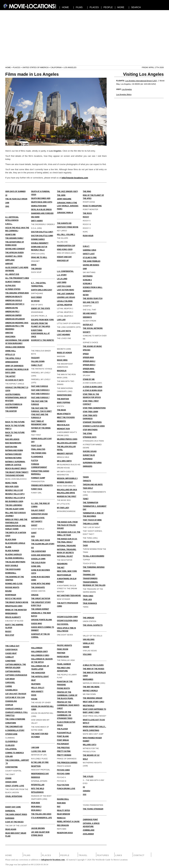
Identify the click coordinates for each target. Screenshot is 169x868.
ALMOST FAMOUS (13, 282)
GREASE (35, 595)
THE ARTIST (10, 376)
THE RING (87, 191)
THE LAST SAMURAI (65, 294)
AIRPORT (9, 264)
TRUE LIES (87, 599)
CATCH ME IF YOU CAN (15, 697)
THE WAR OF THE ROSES (94, 669)
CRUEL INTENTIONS (14, 796)
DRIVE (34, 265)
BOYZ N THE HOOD (13, 598)
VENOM (86, 647)
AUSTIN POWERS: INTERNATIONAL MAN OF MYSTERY (16, 397)
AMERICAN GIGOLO (14, 300)
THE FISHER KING (39, 453)
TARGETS (87, 481)
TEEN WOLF (88, 488)
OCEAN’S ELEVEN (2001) (67, 620)
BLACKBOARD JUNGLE (15, 543)
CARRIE (9, 686)
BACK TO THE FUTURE (15, 422)
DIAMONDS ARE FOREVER (42, 213)
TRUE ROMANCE (90, 603)
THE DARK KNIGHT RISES (16, 814)
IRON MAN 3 (36, 810)
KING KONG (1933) (65, 249)
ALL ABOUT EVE (12, 274)
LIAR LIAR (61, 320)
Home (8, 67)
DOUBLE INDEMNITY (40, 243)
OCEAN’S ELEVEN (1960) (67, 617)
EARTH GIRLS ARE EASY (42, 290)
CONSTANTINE (11, 767)
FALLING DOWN (38, 361)
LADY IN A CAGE (64, 286)
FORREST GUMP (38, 478)
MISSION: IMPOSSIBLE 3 (67, 478)
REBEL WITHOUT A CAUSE (68, 821)
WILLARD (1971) (90, 745)
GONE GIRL (36, 566)
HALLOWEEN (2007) (40, 651)
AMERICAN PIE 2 (12, 311)
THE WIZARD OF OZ (91, 755)
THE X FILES (88, 776)
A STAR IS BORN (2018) (93, 390)
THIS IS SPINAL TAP (91, 542)
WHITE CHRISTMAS (91, 730)
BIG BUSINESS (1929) (14, 501)
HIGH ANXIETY (37, 691)
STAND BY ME (89, 379)
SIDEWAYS (87, 317)
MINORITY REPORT (65, 453)
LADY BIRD (62, 282)
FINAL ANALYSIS (38, 449)
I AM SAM (35, 747)
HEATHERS (36, 684)
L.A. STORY (62, 275)
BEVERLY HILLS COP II (15, 494)
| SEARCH (135, 7)
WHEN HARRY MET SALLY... (94, 727)
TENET (86, 499)
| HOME (64, 7)
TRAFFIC (87, 571)
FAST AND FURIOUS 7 (40, 397)
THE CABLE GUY (12, 646)
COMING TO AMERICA (15, 753)
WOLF (85, 759)
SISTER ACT (88, 325)
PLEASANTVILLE (64, 733)
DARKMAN (10, 818)
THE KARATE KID (64, 223)
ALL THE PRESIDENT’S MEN (17, 278)
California (56, 67)
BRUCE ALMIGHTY (13, 617)
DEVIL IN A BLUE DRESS (41, 209)
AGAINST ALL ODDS (14, 256)
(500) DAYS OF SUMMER (15, 191)
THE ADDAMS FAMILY (14, 238)
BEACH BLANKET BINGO (16, 468)
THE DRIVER (36, 269)
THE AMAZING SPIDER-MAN (17, 293)
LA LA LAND (62, 279)
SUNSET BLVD (89, 455)
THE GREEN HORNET (40, 609)
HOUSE (34, 699)
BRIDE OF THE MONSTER (16, 610)
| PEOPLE (107, 7)
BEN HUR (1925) (12, 486)
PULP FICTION (63, 785)
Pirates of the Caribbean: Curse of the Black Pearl (67, 695)
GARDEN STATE (38, 518)
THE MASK (61, 410)
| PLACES (93, 7)
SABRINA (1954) (90, 250)
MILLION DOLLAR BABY (67, 443)
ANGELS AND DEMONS (15, 347)
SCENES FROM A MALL (93, 287)
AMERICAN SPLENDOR (15, 319)
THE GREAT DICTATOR (41, 598)
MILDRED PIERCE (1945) (67, 439)
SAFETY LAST (89, 254)
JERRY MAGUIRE (64, 199)
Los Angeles (127, 89)
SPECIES (87, 350)
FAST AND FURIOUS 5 (40, 390)
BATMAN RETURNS (13, 458)
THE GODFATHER (39, 551)
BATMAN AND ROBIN (14, 450)
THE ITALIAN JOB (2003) (41, 814)
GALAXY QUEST (38, 510)
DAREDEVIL (10, 811)
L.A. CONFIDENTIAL (65, 271)
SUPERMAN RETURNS (92, 463)
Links (119, 855)
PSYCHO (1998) (63, 774)
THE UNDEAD (89, 618)
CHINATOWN (11, 723)
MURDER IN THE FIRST (67, 496)
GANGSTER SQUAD (39, 514)
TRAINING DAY (89, 575)
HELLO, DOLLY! (38, 688)
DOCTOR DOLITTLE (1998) (42, 236)
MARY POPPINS (64, 402)
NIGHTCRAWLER (64, 575)
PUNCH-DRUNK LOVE (66, 788)
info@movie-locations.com (75, 178)
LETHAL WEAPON (64, 305)
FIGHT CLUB (36, 446)
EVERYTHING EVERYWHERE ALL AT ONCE (41, 333)
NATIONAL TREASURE (66, 546)
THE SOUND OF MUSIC (92, 346)
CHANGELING (11, 701)
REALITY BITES (63, 810)
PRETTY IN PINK (64, 751)
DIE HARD (35, 217)
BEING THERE (11, 483)
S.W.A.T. (86, 246)
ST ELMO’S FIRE (90, 257)
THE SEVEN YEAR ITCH (93, 298)
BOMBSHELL (11, 573)
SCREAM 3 (87, 283)
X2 (84, 787)
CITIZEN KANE (11, 734)
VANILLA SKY (89, 643)
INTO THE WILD (38, 788)
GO (33, 548)
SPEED (86, 354)
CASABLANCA (11, 690)
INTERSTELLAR (38, 785)
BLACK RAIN (11, 539)
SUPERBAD (88, 459)
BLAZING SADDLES (14, 554)
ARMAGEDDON (12, 362)
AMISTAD (9, 333)
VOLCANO (87, 654)
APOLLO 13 (10, 354)
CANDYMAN (10, 661)
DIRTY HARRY (37, 221)
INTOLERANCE (37, 792)
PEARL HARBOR (64, 664)
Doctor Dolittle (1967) (42, 232)
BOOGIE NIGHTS (12, 587)
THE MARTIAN (63, 399)
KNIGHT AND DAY (64, 257)
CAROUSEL (10, 682)
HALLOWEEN (37, 648)
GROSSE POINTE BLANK (42, 620)
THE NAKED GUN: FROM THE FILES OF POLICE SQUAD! (67, 525)
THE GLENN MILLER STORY (43, 544)
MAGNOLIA (62, 371)
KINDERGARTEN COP (66, 246)
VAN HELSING (89, 639)
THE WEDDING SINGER (93, 698)
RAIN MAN (61, 803)
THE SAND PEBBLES (92, 261)
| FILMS (78, 7)
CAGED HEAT (11, 653)
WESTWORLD (89, 705)
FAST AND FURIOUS (40, 386)
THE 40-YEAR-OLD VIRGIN (16, 199)
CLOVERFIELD (11, 741)
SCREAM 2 (87, 280)
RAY (59, 807)
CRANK (8, 778)
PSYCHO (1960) (63, 770)
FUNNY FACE (37, 489)
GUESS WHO (37, 623)
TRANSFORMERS (90, 578)
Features (103, 855)
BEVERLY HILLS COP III (15, 498)
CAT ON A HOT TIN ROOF (16, 694)
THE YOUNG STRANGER (93, 809)
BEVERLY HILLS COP (14, 490)
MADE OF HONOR (64, 353)
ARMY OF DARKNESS (14, 366)
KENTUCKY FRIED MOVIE (68, 227)
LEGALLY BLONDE (65, 301)
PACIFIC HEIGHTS (64, 645)
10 (6, 195)
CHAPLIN (9, 705)
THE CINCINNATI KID (14, 727)
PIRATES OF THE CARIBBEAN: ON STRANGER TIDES (65, 715)
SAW (85, 269)
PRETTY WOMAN (64, 755)
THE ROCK (87, 213)
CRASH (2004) (11, 782)
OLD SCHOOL (63, 624)
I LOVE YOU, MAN (39, 751)
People (65, 855)
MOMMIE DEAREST (65, 482)
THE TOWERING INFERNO (94, 567)
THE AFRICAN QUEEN (14, 252)
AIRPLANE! (10, 260)
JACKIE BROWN (38, 828)
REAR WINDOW (63, 814)
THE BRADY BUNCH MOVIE (17, 602)
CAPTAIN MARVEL (13, 671)
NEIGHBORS (62, 564)
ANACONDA (10, 336)
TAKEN (86, 477)
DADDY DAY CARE (13, 807)
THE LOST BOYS (64, 331)
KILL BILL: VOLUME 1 (66, 234)
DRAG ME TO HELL (39, 257)
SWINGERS (88, 466)
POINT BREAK (63, 740)
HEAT (34, 680)
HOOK (34, 695)
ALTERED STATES (13, 289)
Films (27, 855)
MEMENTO (61, 421)
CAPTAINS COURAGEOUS (16, 675)
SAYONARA (88, 276)
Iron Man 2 (36, 807)
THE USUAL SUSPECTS (93, 625)
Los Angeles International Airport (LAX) (141, 81)
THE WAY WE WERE (91, 687)
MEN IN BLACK (63, 425)
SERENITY (87, 291)
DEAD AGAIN (11, 829)
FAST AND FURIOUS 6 (40, 394)
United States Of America (35, 67)
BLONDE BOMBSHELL (15, 558)
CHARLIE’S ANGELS (14, 709)
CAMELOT (10, 657)
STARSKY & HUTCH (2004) (94, 426)
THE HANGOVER (38, 673)
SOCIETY (87, 332)
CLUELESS (10, 745)
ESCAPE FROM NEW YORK (42, 320)
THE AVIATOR (11, 411)
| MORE (120, 7)
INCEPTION (36, 766)
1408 (7, 203)
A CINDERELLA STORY (15, 730)
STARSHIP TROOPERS (92, 422)
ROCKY (86, 217)
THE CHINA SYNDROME (15, 719)
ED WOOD (35, 301)
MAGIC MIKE (62, 360)
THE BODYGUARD (13, 569)
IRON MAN (36, 803)
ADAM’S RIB (10, 234)
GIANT (34, 533)
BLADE (8, 547)
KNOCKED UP (63, 260)
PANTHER (61, 653)
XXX (85, 794)
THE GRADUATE (38, 587)
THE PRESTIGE (63, 748)
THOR (85, 545)
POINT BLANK (63, 736)
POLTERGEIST (63, 744)
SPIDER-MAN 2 (89, 361)
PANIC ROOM (62, 649)
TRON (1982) (88, 596)
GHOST (34, 525)
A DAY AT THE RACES (14, 822)
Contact (139, 855)
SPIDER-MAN (88, 357)
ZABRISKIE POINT (90, 819)
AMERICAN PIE (12, 308)
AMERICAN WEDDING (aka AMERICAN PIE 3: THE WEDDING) (17, 326)
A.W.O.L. (9, 224)
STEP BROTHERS (90, 430)
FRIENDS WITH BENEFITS (42, 485)
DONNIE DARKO (38, 239)
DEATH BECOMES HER (41, 198)
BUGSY (8, 631)
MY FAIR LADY (63, 508)
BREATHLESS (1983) (14, 606)
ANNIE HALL (11, 351)
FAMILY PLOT (37, 365)
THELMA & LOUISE (91, 524)
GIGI (33, 536)
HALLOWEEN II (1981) (40, 655)
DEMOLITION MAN (39, 206)
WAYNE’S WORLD (90, 691)
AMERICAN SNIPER (13, 315)
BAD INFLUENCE (12, 439)
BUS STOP (10, 635)
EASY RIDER (36, 297)
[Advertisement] (84, 42)
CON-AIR (9, 756)
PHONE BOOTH (63, 688)
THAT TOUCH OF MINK (92, 520)
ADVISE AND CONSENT (15, 249)
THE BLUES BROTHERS (15, 562)
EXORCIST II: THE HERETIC (43, 340)
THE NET (61, 567)
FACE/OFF (35, 358)
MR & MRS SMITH (64, 461)
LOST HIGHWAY (64, 335)
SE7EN (86, 295)
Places (17, 67)
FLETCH (35, 460)
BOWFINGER (11, 595)
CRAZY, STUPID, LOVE (15, 786)
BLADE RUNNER (12, 551)
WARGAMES (88, 679)
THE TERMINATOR (91, 503)
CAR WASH (10, 679)
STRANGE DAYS (90, 437)
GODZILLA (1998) (38, 559)
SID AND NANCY (90, 313)
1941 (7, 206)
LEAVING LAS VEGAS (66, 297)
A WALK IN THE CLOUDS (93, 665)
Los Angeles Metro (124, 94)
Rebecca (61, 818)
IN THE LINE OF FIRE (40, 762)
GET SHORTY (37, 521)
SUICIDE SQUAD (90, 451)
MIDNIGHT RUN (63, 429)
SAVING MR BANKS (91, 265)
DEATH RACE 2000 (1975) (42, 202)
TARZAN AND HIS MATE (93, 484)
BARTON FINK (11, 447)
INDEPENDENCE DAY (40, 774)
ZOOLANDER (88, 834)
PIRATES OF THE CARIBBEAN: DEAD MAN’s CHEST (68, 705)
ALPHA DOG (10, 285)
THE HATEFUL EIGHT (40, 676)
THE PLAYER (62, 729)
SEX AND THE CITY (91, 302)
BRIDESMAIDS (11, 613)
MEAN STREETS (64, 414)
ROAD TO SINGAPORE (92, 206)
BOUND (8, 591)
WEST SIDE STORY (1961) (93, 702)
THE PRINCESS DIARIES (67, 762)
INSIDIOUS (36, 777)
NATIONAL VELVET (65, 556)
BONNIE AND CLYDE (14, 584)
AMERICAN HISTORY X (15, 304)
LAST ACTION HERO (65, 290)
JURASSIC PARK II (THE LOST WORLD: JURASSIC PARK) (68, 206)
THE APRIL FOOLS (13, 358)
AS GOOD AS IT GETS (14, 380)
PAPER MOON (63, 657)
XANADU (87, 791)
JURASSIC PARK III (65, 213)
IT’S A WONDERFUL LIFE (42, 818)
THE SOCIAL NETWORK (93, 328)
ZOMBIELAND (89, 830)
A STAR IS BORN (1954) (93, 387)
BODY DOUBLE (12, 565)
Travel (83, 855)
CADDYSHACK (11, 649)
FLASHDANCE (37, 457)
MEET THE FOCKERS (66, 417)
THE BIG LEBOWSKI (14, 505)
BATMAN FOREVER (13, 454)
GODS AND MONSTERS (41, 555)
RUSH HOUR (88, 236)
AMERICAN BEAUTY (14, 297)
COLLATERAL (11, 749)
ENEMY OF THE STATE (41, 308)
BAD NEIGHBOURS (13, 443)
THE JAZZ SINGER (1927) (67, 191)
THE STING (87, 433)
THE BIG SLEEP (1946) (15, 509)
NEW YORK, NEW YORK (67, 571)
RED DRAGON (63, 825)
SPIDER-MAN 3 (89, 365)
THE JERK (61, 195)
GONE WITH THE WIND (41, 584)
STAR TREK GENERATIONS (94, 408)
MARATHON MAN (64, 395)
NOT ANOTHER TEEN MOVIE (69, 595)
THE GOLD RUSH (38, 562)
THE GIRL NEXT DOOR (41, 540)
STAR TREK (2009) (91, 412)
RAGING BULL (63, 799)
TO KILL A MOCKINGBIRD (94, 556)
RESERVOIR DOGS (65, 833)
